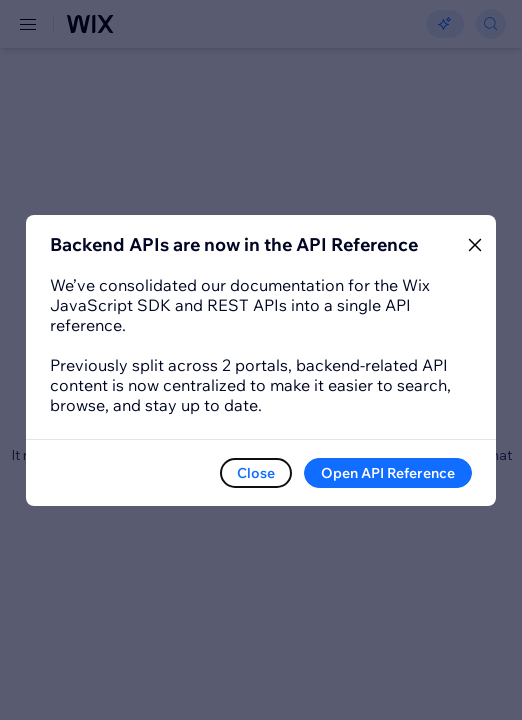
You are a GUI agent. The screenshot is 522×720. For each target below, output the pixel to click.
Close (256, 473)
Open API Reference (388, 473)
